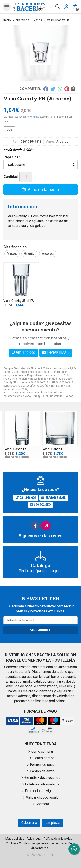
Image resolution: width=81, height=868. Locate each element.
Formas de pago (42, 765)
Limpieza (53, 823)
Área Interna (40, 848)
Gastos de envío (42, 771)
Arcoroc (17, 389)
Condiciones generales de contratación (45, 843)
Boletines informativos (42, 784)
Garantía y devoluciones (42, 778)
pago (37, 117)
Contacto (42, 804)
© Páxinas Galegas (40, 855)
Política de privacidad (58, 839)
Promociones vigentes (42, 791)
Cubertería (29, 823)
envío (27, 117)
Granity (55, 386)
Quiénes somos (42, 758)
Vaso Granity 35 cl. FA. (19, 301)
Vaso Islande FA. (16, 449)
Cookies (11, 843)
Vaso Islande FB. (54, 449)
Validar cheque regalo (42, 797)
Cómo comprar (42, 751)
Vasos (40, 386)
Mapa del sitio (15, 839)
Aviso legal (34, 839)
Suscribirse (40, 630)
